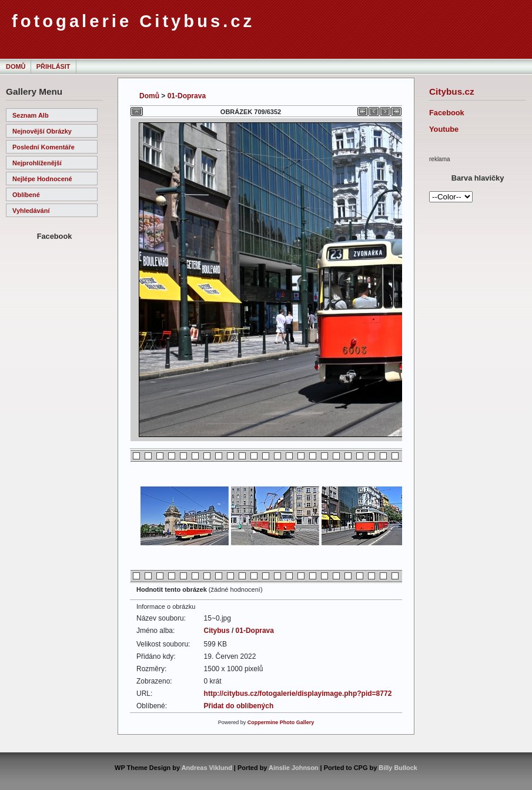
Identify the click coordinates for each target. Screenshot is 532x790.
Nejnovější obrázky (42, 131)
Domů (16, 66)
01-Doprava (187, 96)
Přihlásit (53, 66)
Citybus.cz (452, 91)
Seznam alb (31, 115)
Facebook (447, 113)
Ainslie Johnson (293, 768)
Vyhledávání (31, 211)
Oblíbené (26, 195)
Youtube (444, 129)
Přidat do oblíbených (239, 706)
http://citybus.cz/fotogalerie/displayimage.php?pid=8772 (298, 694)
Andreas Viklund (207, 768)
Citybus (217, 631)
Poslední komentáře (44, 147)
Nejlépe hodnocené (42, 179)
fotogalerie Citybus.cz (133, 21)
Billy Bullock (398, 768)
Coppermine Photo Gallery (281, 722)
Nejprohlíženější (37, 163)
